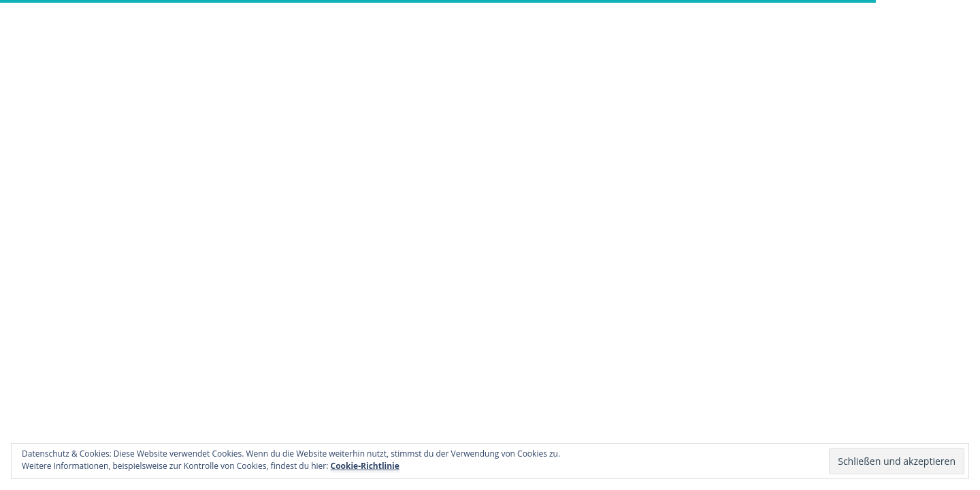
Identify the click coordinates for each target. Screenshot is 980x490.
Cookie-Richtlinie (365, 466)
